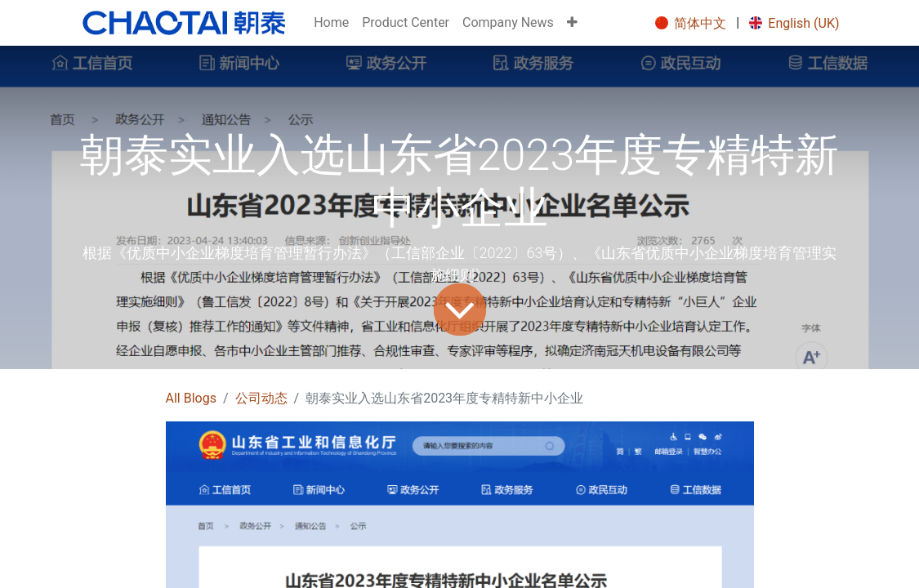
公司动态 (261, 398)
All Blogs (191, 398)
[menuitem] (331, 23)
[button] (572, 23)
